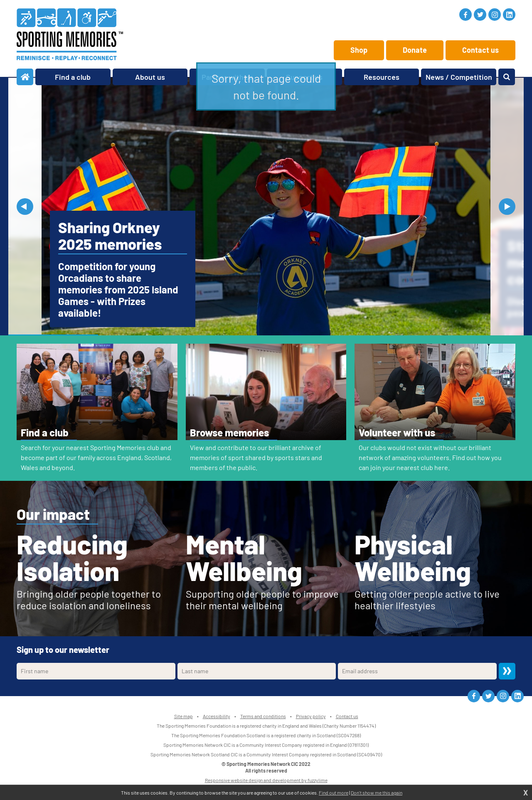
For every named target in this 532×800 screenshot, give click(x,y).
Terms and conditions (263, 716)
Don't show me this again (377, 793)
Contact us (480, 50)
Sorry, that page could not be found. (266, 86)
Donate (415, 50)
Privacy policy (311, 716)
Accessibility (217, 716)
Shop (359, 50)
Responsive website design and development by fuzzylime (266, 780)
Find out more (334, 793)
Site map (183, 716)
